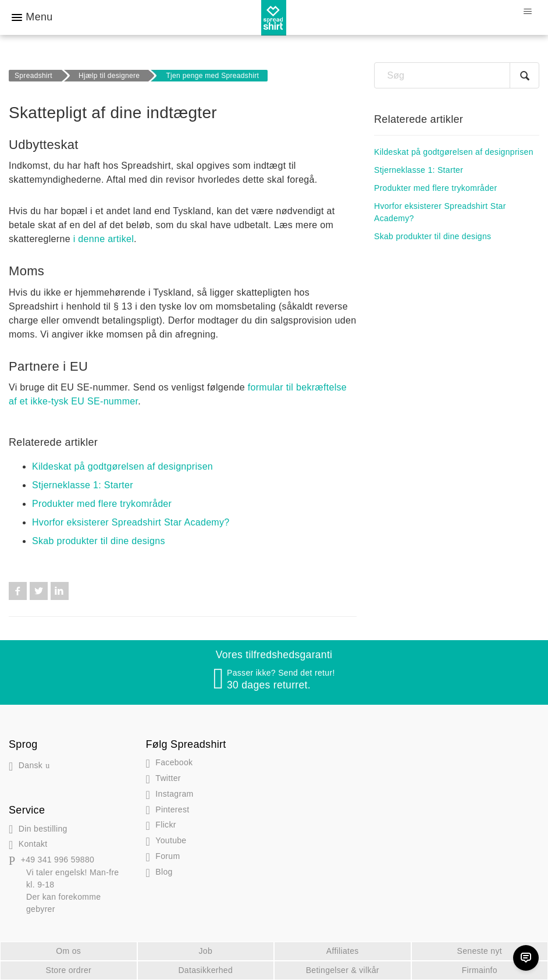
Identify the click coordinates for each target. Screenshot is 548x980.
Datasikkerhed (205, 970)
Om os (68, 951)
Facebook (18, 591)
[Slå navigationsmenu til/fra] (527, 12)
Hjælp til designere (109, 76)
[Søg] (457, 75)
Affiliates (343, 951)
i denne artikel (104, 239)
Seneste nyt (480, 951)
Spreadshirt (33, 76)
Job (205, 951)
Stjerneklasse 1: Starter (83, 485)
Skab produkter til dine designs (99, 541)
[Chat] (526, 958)
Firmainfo (480, 970)
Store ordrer (68, 970)
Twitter (39, 591)
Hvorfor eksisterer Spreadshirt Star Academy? (131, 522)
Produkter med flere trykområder (102, 504)
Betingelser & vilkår (343, 970)
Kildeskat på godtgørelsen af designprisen (122, 466)
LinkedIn (60, 591)
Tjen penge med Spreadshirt (212, 76)
